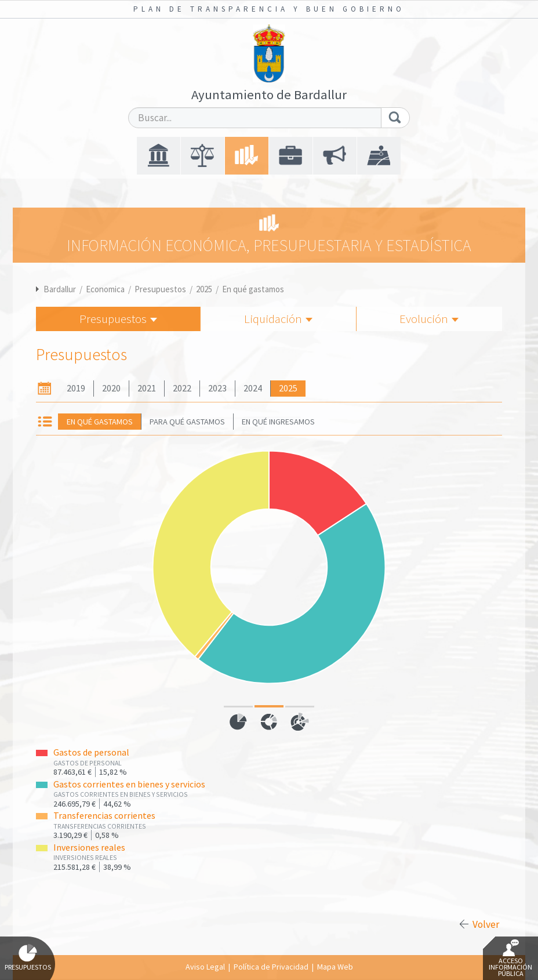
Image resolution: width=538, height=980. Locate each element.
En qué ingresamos (278, 422)
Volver (486, 924)
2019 (76, 388)
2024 (253, 388)
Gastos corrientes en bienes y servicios (129, 784)
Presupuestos (160, 289)
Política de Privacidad (271, 967)
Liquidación (278, 319)
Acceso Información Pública (510, 959)
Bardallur (60, 289)
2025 (204, 289)
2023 (217, 388)
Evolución (429, 319)
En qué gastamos (253, 289)
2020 (111, 388)
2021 (147, 388)
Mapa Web (335, 967)
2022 (182, 388)
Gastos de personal (91, 752)
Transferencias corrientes (104, 816)
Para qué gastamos (187, 422)
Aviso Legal (205, 967)
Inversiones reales (89, 847)
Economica (105, 289)
